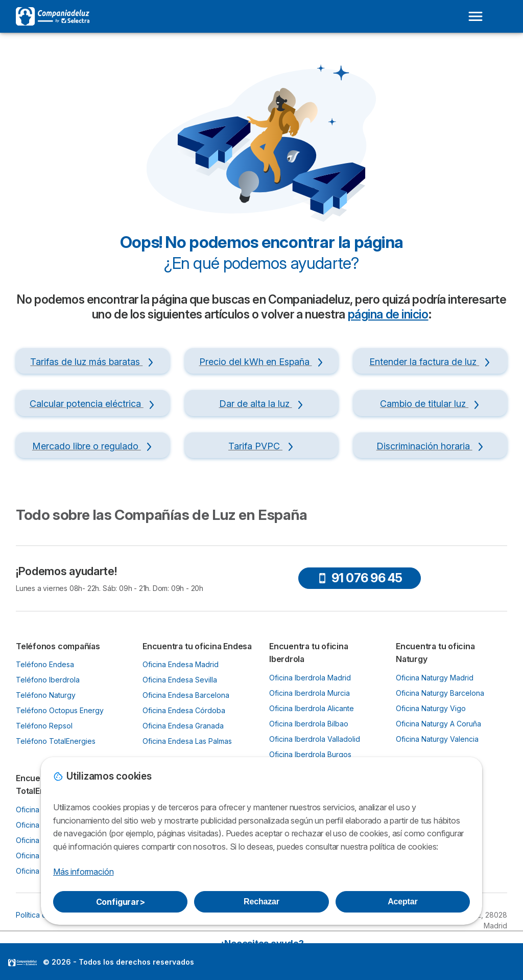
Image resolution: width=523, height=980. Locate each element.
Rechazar (261, 902)
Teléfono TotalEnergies (56, 741)
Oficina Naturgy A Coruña (438, 724)
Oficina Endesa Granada (183, 726)
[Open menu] (476, 16)
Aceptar (402, 902)
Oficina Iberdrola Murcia (310, 693)
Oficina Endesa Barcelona (186, 695)
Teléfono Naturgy (46, 695)
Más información (83, 872)
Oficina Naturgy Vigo (431, 708)
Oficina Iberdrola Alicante (312, 708)
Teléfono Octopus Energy (60, 710)
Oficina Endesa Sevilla (180, 680)
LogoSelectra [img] (22, 963)
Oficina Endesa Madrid (181, 664)
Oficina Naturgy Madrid (435, 678)
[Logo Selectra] (53, 16)
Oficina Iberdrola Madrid (310, 678)
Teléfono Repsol (44, 726)
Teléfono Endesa (45, 664)
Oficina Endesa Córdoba (184, 710)
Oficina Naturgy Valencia (437, 739)
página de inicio (388, 314)
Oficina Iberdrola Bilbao (309, 724)
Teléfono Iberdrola (48, 680)
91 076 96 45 (360, 578)
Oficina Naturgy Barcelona (440, 693)
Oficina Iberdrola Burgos (310, 754)
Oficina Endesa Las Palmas (187, 741)
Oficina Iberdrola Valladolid (315, 739)
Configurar (121, 902)
